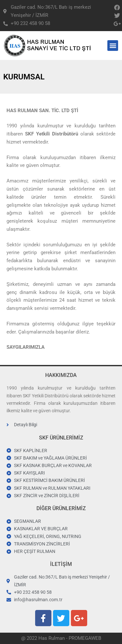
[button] (113, 46)
